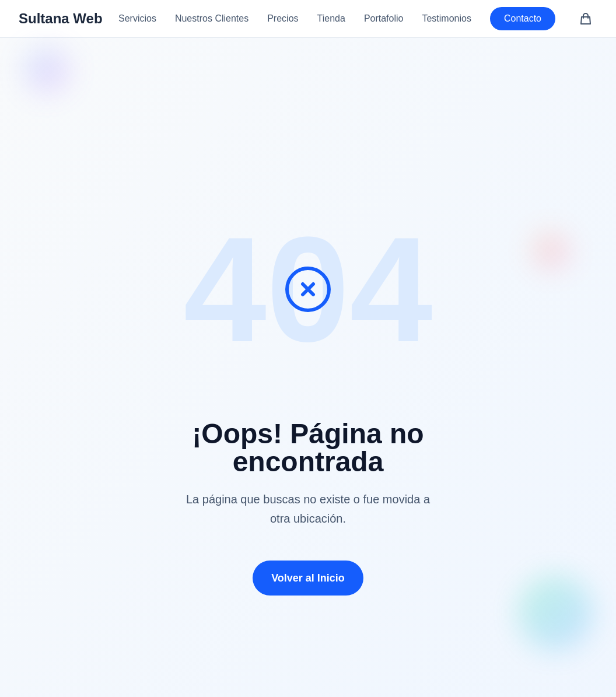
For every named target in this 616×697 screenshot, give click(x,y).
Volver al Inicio (308, 578)
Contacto (523, 18)
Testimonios (446, 18)
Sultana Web (61, 18)
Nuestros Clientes (212, 18)
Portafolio (384, 18)
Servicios (137, 18)
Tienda (331, 18)
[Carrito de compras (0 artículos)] (586, 19)
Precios (283, 18)
